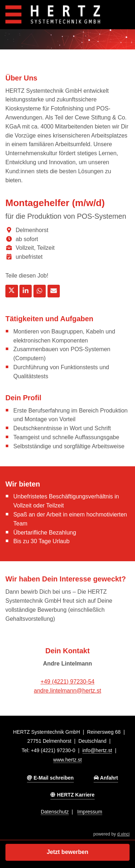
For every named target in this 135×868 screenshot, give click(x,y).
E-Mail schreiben (50, 778)
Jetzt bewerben (68, 852)
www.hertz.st (67, 760)
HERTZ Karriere (72, 795)
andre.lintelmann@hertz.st (67, 691)
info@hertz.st (97, 750)
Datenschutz (55, 812)
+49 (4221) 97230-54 (68, 682)
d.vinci (123, 834)
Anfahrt (106, 778)
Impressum (90, 812)
